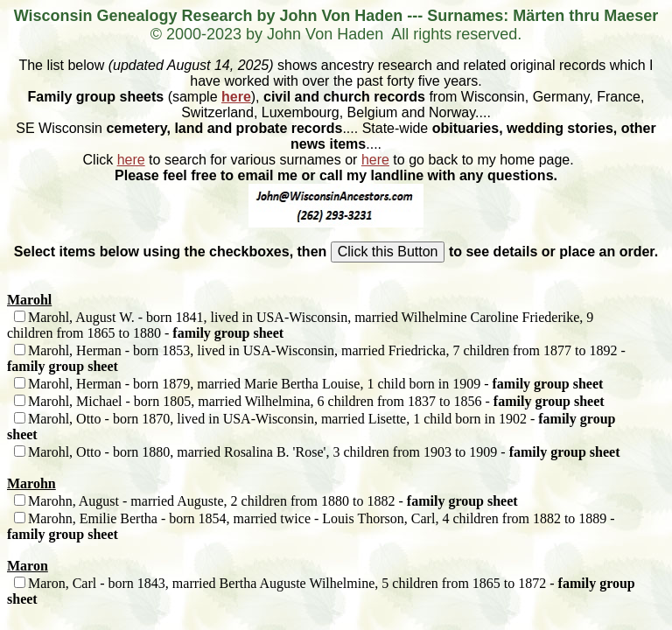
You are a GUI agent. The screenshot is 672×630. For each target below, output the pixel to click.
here (236, 97)
